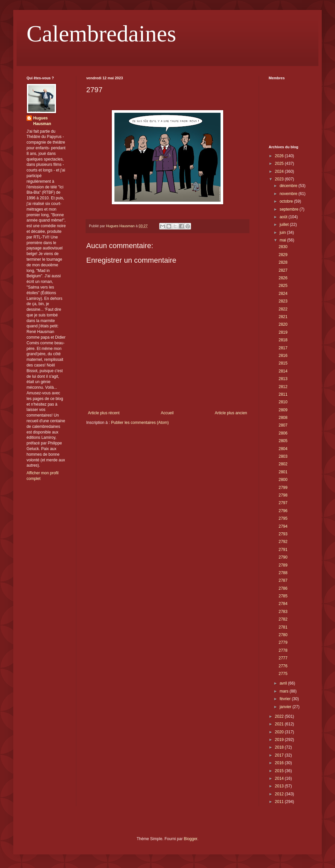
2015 (280, 771)
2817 (283, 348)
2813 (283, 379)
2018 (280, 747)
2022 (280, 716)
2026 (280, 156)
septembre (290, 209)
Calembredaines (101, 34)
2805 (283, 441)
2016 (280, 763)
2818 (283, 340)
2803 (283, 456)
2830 (283, 247)
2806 (283, 433)
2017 (280, 755)
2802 (283, 464)
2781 (283, 627)
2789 (283, 565)
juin (283, 233)
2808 (283, 418)
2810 (283, 402)
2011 (280, 802)
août (284, 217)
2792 (283, 542)
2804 (283, 449)
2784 (283, 604)
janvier (286, 707)
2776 (283, 666)
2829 (283, 255)
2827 (283, 270)
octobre (287, 201)
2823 (283, 301)
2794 (283, 526)
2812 (283, 387)
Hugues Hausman (42, 121)
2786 (283, 588)
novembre (289, 194)
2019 (280, 740)
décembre (289, 186)
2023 (280, 179)
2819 (283, 332)
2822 (283, 309)
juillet (285, 225)
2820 (283, 324)
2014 (280, 778)
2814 (283, 371)
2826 (283, 278)
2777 (283, 658)
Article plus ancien (231, 413)
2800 (283, 480)
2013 (280, 786)
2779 (283, 642)
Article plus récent (104, 413)
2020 (280, 732)
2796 (283, 511)
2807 (283, 425)
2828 (283, 262)
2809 (283, 410)
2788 (283, 573)
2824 (283, 294)
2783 (283, 612)
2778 (283, 650)
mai (283, 240)
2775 (283, 674)
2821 (283, 317)
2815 (283, 363)
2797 (283, 503)
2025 (280, 164)
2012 (280, 794)
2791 (283, 550)
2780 (283, 635)
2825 (283, 286)
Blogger (191, 839)
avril (284, 683)
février (286, 699)
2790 (283, 557)
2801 (283, 472)
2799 (283, 488)
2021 (280, 724)
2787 (283, 580)
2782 (283, 619)
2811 (283, 394)
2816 (283, 356)
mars (285, 691)
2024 (280, 171)
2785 (283, 596)
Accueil (167, 413)
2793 (283, 534)
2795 (283, 518)
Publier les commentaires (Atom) (140, 423)
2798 (283, 495)
